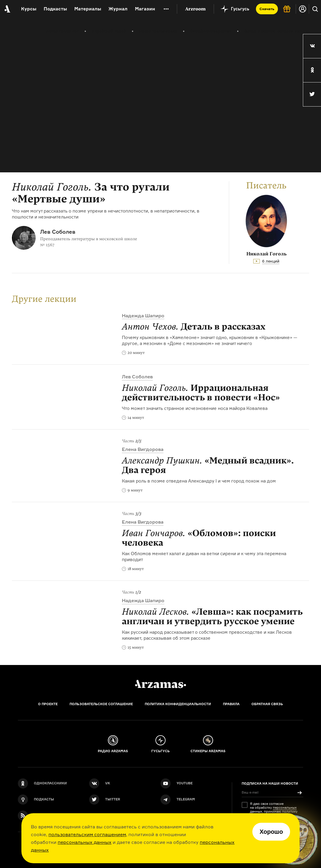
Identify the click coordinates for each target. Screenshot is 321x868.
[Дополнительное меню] (166, 9)
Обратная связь (267, 704)
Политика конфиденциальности (178, 704)
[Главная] (160, 684)
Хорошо (271, 832)
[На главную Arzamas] (7, 9)
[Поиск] (315, 9)
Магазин (145, 9)
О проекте (48, 704)
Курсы (29, 9)
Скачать (267, 9)
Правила (231, 704)
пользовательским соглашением (87, 834)
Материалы (88, 9)
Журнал (118, 9)
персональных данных (85, 842)
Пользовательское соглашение (101, 704)
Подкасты (55, 9)
